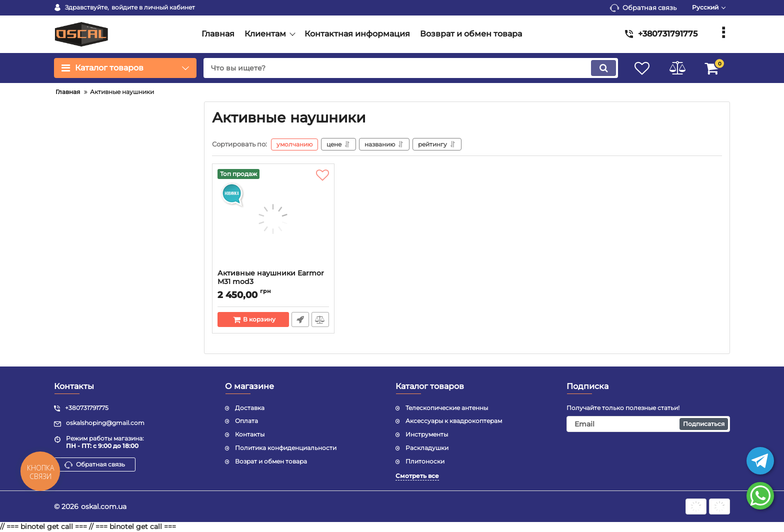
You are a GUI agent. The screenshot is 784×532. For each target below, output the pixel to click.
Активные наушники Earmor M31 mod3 (271, 277)
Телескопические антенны (447, 408)
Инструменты (427, 434)
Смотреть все (417, 476)
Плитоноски (425, 461)
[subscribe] (648, 424)
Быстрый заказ (300, 319)
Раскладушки (427, 448)
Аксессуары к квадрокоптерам (454, 421)
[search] (411, 68)
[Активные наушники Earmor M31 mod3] (273, 219)
